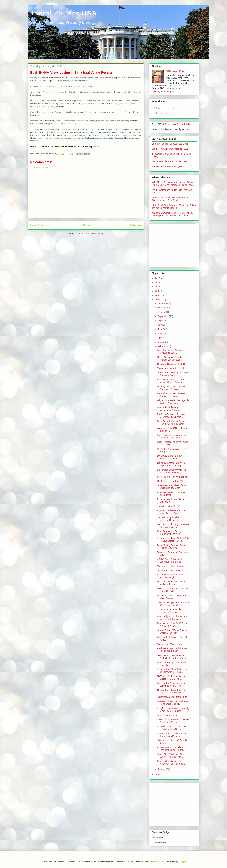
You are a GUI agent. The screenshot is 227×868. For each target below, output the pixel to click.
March (161, 342)
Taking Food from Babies (169, 570)
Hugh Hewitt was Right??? (170, 481)
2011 (158, 287)
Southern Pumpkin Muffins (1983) (168, 166)
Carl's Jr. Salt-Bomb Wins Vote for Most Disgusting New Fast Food (171, 199)
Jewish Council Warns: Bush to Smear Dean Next (172, 632)
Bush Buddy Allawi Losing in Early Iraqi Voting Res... (171, 684)
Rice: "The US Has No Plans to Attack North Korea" (172, 590)
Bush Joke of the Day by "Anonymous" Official (169, 409)
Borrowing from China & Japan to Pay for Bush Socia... (172, 728)
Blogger (182, 862)
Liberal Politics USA (62, 13)
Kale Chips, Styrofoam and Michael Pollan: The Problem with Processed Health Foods (173, 184)
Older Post (136, 225)
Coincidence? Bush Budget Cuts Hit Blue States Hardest (173, 540)
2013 (158, 278)
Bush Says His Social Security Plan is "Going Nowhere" (172, 423)
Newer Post (37, 225)
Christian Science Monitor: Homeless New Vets (170, 611)
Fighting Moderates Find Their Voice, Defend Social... (172, 512)
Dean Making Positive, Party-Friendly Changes (171, 547)
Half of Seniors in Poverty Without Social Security (170, 358)
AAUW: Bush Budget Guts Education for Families (170, 560)
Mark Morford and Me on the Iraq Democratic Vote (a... (173, 721)
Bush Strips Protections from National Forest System (171, 381)
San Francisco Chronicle (49, 86)
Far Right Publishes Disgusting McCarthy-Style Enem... (172, 416)
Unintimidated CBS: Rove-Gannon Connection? (170, 457)
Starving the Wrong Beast (170, 644)
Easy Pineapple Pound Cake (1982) (169, 161)
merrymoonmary (159, 862)
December (163, 303)
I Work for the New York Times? (173, 477)
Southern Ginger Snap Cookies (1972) (170, 149)
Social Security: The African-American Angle (171, 576)
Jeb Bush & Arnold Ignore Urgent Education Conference (173, 374)
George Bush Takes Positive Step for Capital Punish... (171, 691)
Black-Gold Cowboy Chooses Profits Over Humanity (172, 471)
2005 (158, 300)
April (160, 338)
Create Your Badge (159, 842)
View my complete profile (164, 92)
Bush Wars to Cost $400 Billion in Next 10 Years (172, 625)
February (162, 346)
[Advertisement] (86, 196)
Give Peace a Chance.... (169, 715)
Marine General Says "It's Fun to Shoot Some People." (173, 735)
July (160, 325)
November (163, 308)
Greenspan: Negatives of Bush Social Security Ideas (172, 487)
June (160, 329)
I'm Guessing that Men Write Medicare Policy (171, 583)
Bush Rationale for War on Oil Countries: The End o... (172, 436)
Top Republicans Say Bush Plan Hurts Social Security (173, 703)
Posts (158, 108)
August (161, 321)
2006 (158, 295)
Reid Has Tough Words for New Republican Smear (173, 650)
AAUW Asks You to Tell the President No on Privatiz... (171, 749)
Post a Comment (42, 167)
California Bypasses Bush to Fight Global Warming (171, 464)
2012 (158, 282)
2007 (158, 291)
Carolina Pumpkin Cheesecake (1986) (170, 144)
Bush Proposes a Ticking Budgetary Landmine (169, 533)
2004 (158, 775)
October (162, 312)
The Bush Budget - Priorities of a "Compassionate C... (173, 604)
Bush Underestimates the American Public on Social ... (172, 763)
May (160, 333)
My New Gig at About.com (170, 566)
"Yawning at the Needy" (169, 506)
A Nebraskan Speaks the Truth (172, 697)
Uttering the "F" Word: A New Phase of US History (171, 388)
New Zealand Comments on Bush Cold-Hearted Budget (172, 657)
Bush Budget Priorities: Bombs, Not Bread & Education (172, 618)
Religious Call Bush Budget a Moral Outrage (171, 597)
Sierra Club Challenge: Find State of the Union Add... (171, 756)
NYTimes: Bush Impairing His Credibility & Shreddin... (172, 677)
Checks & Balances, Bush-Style (173, 364)
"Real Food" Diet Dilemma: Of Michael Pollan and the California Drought (174, 207)
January (162, 769)
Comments (160, 113)
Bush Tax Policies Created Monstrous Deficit (170, 351)
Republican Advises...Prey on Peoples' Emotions (172, 395)
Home (87, 225)
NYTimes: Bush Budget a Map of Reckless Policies (173, 526)
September (163, 316)
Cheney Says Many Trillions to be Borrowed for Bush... (172, 671)
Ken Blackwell (99, 147)
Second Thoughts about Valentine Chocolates (169, 519)
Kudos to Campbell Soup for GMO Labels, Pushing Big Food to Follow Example (172, 214)
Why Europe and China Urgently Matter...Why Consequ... (173, 402)
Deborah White (177, 71)
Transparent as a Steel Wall (171, 368)
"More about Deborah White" (178, 124)
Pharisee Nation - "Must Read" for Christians (172, 494)
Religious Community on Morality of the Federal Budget (173, 710)
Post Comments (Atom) (92, 233)
